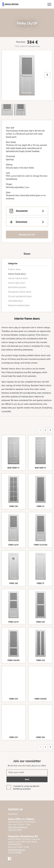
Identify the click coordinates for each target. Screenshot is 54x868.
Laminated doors (15, 301)
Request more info (27, 234)
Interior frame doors (17, 274)
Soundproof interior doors (20, 292)
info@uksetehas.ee (16, 850)
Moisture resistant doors (19, 306)
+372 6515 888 (15, 830)
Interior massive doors (18, 278)
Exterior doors (14, 270)
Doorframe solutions (17, 287)
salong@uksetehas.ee (18, 827)
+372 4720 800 (15, 853)
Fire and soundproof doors (20, 297)
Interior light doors (17, 283)
